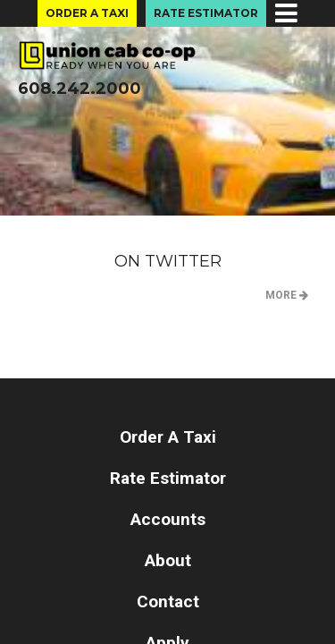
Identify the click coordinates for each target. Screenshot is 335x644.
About (168, 560)
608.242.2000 (80, 89)
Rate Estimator (206, 13)
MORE (287, 295)
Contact (168, 602)
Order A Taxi (87, 13)
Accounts (168, 519)
